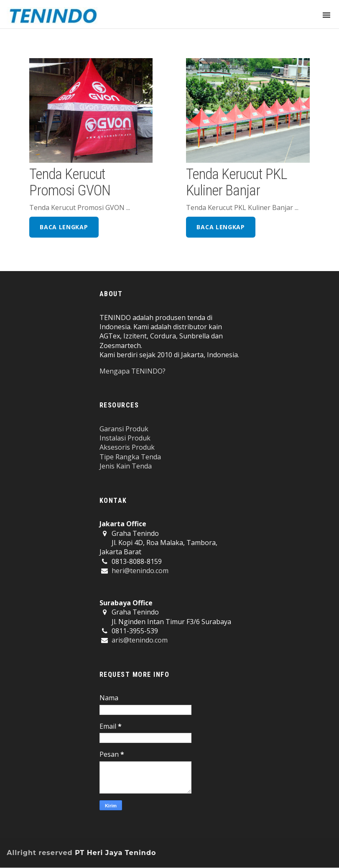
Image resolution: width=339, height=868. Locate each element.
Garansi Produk (124, 429)
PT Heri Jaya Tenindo (115, 853)
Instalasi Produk (125, 438)
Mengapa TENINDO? (133, 371)
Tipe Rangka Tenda (130, 457)
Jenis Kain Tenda (126, 466)
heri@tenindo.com (140, 571)
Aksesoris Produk (127, 447)
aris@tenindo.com (140, 640)
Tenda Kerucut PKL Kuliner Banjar (236, 182)
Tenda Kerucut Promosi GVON (70, 182)
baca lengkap (64, 227)
